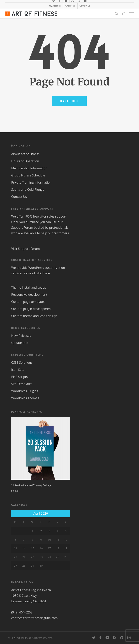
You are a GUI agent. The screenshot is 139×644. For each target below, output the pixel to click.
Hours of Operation (25, 161)
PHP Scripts (19, 377)
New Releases (21, 336)
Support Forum (22, 228)
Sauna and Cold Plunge (28, 190)
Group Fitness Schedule (28, 175)
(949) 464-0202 (22, 612)
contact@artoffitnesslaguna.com (34, 618)
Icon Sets (18, 370)
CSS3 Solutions (22, 363)
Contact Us (19, 197)
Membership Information (29, 168)
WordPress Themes (25, 398)
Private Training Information (31, 182)
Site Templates (22, 384)
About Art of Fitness (25, 154)
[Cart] (124, 14)
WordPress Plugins (25, 391)
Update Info (20, 343)
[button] (131, 14)
